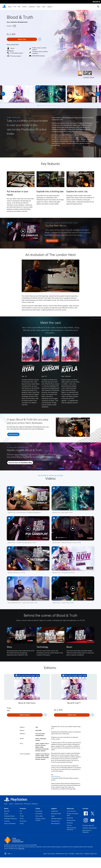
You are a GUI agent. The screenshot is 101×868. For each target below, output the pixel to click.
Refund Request (55, 823)
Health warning (71, 820)
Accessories (32, 7)
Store (44, 7)
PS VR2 (22, 816)
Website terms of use (62, 854)
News (38, 7)
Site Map (72, 854)
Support (50, 7)
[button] (50, 94)
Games (10, 7)
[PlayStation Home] (4, 7)
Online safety (39, 816)
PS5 (15, 7)
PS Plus (24, 7)
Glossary (69, 825)
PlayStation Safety (56, 814)
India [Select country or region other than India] (8, 854)
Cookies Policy (79, 854)
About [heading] (6, 808)
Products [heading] (23, 808)
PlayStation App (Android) (90, 828)
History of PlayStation (10, 823)
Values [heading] (38, 808)
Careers (6, 814)
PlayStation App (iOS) (88, 825)
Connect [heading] (85, 808)
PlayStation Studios (9, 816)
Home (6, 804)
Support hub (54, 811)
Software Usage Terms (91, 854)
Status (53, 816)
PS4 (19, 7)
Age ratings (70, 818)
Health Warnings (56, 776)
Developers (70, 823)
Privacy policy (51, 854)
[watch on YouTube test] (61, 100)
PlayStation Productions (11, 819)
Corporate (7, 821)
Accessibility (39, 814)
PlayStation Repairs (56, 819)
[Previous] (3, 94)
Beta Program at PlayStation (87, 831)
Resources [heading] (70, 808)
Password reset (55, 821)
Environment (39, 811)
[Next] (98, 94)
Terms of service (71, 811)
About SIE (7, 811)
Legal (45, 854)
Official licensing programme (71, 829)
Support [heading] (54, 808)
